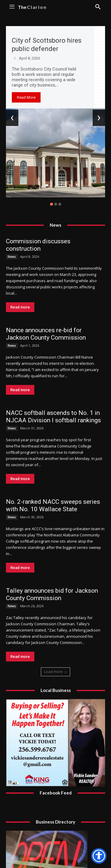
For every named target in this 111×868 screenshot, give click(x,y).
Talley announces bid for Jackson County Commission (52, 594)
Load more (55, 672)
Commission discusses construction (38, 245)
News (12, 257)
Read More (26, 97)
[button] (52, 204)
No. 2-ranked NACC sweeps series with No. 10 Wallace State (53, 505)
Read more (20, 307)
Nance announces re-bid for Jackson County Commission (46, 334)
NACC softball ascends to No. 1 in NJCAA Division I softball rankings (53, 417)
